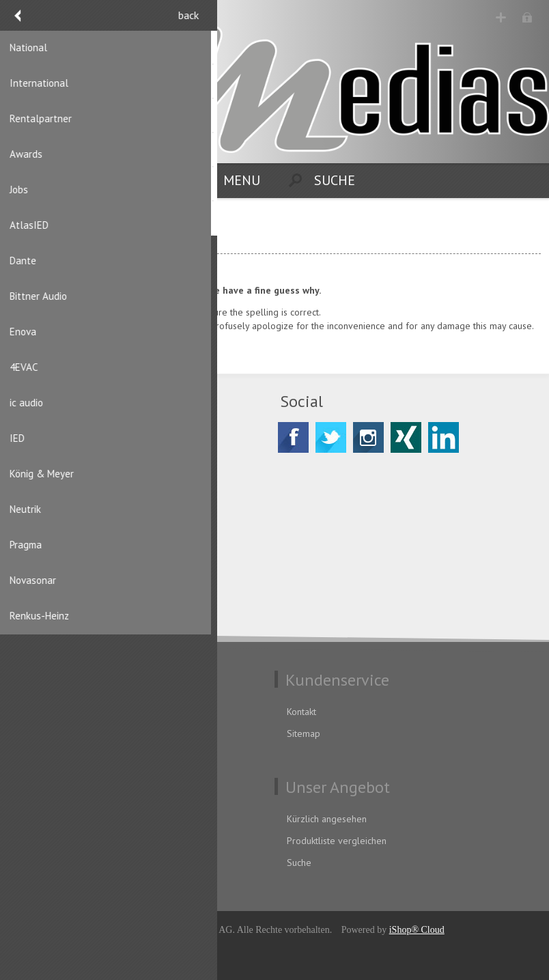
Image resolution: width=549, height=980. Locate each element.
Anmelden (529, 19)
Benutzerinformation (61, 819)
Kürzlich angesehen (327, 819)
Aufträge (37, 863)
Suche (299, 863)
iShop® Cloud (417, 930)
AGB (28, 733)
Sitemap (304, 733)
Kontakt (301, 712)
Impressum (42, 755)
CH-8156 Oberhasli (79, 477)
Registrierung (502, 19)
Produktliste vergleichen (337, 841)
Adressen (38, 841)
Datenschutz (44, 712)
